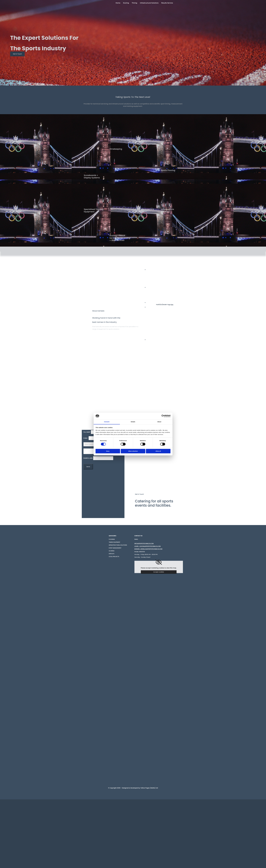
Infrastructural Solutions (149, 3)
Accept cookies (159, 572)
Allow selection (133, 451)
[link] (159, 562)
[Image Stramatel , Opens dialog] (199, 287)
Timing (134, 3)
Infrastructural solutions (118, 545)
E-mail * (86, 438)
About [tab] (159, 422)
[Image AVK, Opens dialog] (165, 307)
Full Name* (87, 432)
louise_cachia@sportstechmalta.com (148, 546)
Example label (88, 458)
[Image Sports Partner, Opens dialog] (173, 340)
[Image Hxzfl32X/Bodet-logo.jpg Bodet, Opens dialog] (168, 304)
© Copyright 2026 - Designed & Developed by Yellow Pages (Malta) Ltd (133, 788)
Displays (112, 554)
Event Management (115, 548)
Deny (108, 451)
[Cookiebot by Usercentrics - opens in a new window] (163, 416)
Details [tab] (133, 422)
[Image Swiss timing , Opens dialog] (178, 270)
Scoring (126, 3)
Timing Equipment (115, 542)
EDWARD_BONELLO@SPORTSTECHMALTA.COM (148, 549)
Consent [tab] (107, 422)
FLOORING (112, 539)
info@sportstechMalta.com (144, 543)
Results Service (167, 3)
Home (118, 3)
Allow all (158, 451)
